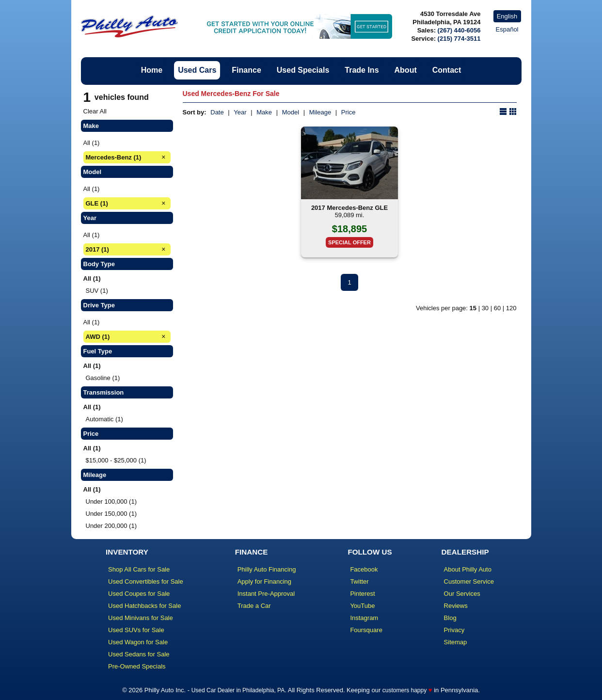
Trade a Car (254, 606)
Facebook (364, 569)
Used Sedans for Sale (139, 654)
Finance (246, 70)
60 (497, 308)
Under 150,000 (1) (111, 514)
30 (485, 308)
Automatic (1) (104, 419)
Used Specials (303, 70)
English (507, 16)
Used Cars (197, 70)
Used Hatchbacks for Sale (144, 606)
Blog (450, 618)
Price (349, 112)
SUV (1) (97, 291)
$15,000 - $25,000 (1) (116, 460)
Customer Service (469, 581)
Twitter (359, 581)
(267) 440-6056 (459, 30)
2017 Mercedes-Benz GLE (349, 208)
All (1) (92, 143)
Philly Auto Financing (267, 569)
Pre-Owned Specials (137, 666)
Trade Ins (362, 70)
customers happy (404, 690)
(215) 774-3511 (459, 39)
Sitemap (456, 642)
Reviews (456, 606)
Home (152, 70)
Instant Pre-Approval (266, 594)
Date (217, 112)
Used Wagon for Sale (138, 642)
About (406, 70)
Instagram (364, 618)
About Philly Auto (468, 569)
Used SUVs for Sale (136, 630)
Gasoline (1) (103, 378)
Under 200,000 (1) (111, 526)
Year (240, 112)
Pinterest (362, 594)
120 (511, 308)
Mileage (320, 112)
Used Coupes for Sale (139, 594)
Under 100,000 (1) (111, 501)
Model (291, 112)
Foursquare (366, 630)
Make (264, 112)
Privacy (454, 630)
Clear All (95, 111)
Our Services (462, 594)
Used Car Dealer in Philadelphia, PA (238, 690)
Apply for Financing (264, 581)
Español (507, 29)
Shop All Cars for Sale (139, 569)
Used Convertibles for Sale (146, 581)
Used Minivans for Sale (141, 618)
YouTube (362, 606)
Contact (447, 70)
